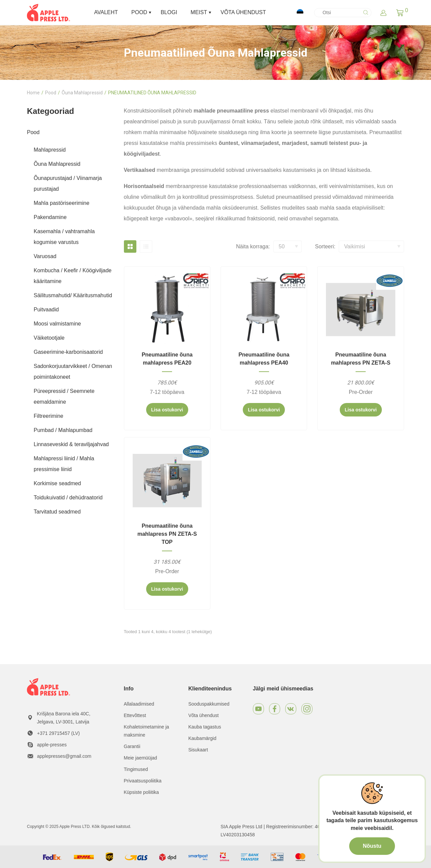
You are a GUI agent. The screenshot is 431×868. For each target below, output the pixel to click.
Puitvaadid (46, 309)
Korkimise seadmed (57, 483)
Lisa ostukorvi (167, 410)
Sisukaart (198, 750)
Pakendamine (50, 217)
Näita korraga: (253, 246)
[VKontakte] (291, 709)
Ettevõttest (135, 715)
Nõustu (372, 846)
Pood (51, 93)
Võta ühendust (203, 715)
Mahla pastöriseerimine (61, 203)
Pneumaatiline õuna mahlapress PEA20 (167, 359)
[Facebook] (275, 709)
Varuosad (45, 256)
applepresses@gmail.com (64, 756)
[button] (400, 12)
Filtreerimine (48, 416)
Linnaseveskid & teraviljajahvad (71, 444)
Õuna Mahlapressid (82, 93)
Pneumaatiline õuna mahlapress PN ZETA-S (361, 359)
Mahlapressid (50, 150)
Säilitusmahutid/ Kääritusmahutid (73, 295)
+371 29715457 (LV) (58, 733)
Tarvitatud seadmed (57, 512)
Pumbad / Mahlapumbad (63, 430)
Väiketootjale (49, 338)
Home (33, 93)
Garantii (132, 746)
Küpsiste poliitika (141, 792)
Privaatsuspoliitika (143, 781)
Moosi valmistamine (57, 324)
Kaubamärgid (202, 738)
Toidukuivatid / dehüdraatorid (68, 498)
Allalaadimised (139, 704)
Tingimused (136, 769)
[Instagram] (307, 709)
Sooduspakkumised (209, 704)
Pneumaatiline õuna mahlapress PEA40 (264, 359)
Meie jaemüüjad (141, 758)
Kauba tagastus (205, 727)
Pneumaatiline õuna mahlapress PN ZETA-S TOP (167, 534)
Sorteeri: (325, 246)
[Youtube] (258, 709)
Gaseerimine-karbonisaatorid (68, 352)
